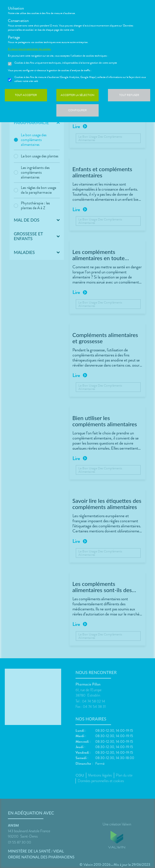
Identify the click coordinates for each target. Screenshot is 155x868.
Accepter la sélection (77, 95)
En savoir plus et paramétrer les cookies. (30, 49)
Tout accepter (26, 95)
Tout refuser (129, 95)
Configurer (77, 110)
